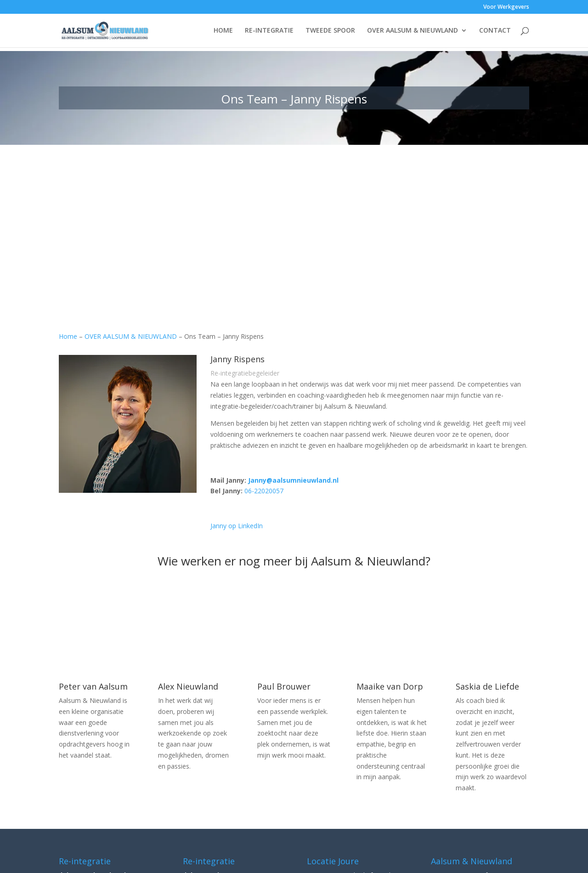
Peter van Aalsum (93, 686)
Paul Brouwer (284, 686)
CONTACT (495, 31)
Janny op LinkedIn (237, 526)
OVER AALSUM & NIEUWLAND (413, 31)
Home (68, 336)
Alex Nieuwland (188, 686)
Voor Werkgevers (506, 7)
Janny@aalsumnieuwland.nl (293, 480)
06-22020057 (264, 491)
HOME (223, 31)
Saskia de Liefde (487, 686)
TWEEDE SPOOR (330, 31)
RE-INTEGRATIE (269, 31)
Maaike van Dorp (390, 686)
